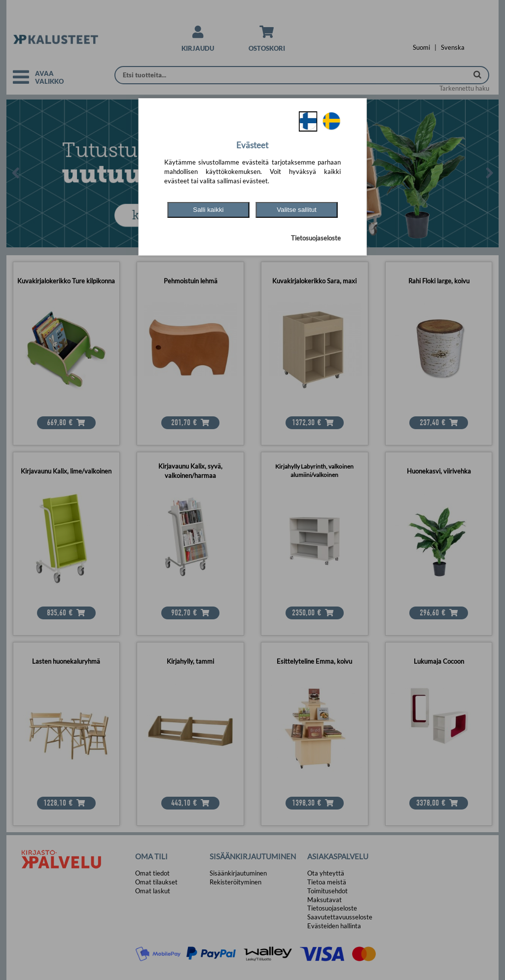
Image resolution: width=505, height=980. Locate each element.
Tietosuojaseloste (316, 238)
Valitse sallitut (297, 210)
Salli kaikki (208, 210)
